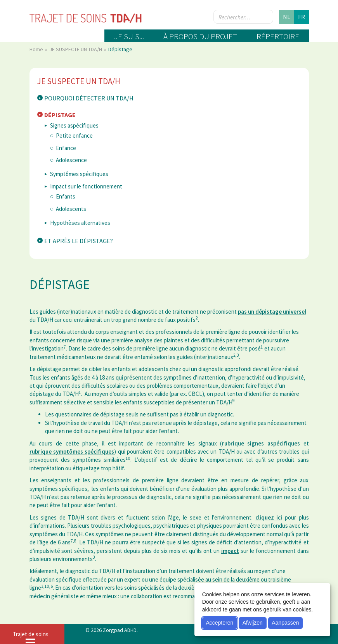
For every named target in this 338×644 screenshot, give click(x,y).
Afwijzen (253, 623)
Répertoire (278, 36)
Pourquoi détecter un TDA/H (89, 98)
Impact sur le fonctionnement (86, 186)
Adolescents (71, 209)
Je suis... (129, 36)
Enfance (66, 148)
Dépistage (60, 115)
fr (302, 17)
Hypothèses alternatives (80, 223)
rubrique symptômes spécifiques (72, 451)
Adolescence (71, 160)
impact (230, 551)
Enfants (66, 196)
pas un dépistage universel (272, 312)
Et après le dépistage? (79, 241)
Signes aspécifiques (74, 125)
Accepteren (219, 623)
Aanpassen (285, 623)
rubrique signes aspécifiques (261, 443)
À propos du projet (200, 36)
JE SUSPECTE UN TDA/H (76, 49)
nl (287, 17)
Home (37, 49)
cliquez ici (269, 517)
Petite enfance (74, 136)
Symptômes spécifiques (79, 174)
